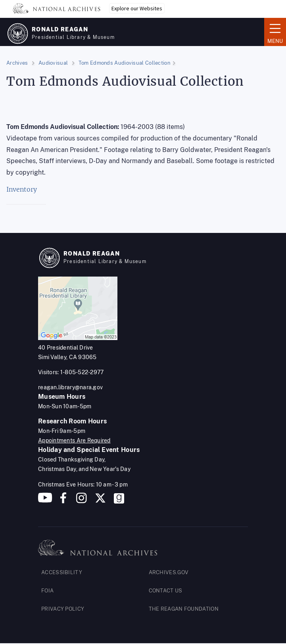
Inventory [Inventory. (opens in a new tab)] (22, 189)
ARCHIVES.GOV (169, 572)
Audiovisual (53, 63)
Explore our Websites (137, 8)
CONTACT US (166, 591)
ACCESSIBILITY (62, 572)
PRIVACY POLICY (63, 609)
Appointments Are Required (74, 440)
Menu (275, 31)
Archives (17, 63)
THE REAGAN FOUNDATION (184, 609)
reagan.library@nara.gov (70, 387)
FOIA (47, 591)
